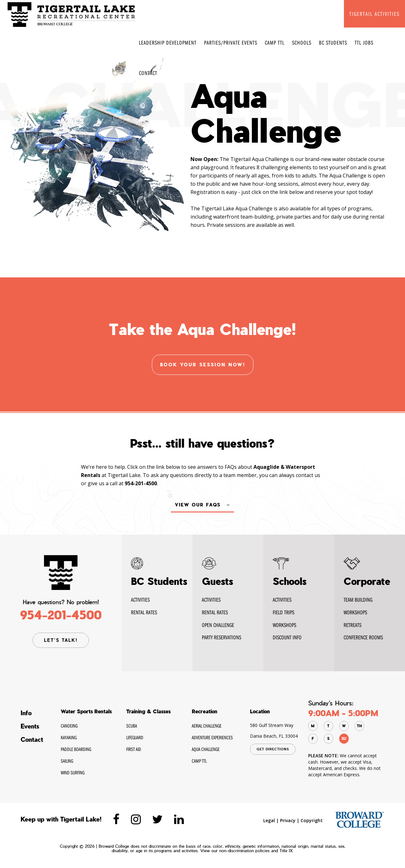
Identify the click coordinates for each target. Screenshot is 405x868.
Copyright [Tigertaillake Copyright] (312, 821)
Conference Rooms (363, 637)
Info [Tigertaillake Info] (26, 713)
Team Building (358, 600)
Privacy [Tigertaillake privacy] (288, 821)
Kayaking (69, 738)
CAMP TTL (275, 43)
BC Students (333, 43)
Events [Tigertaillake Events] (30, 727)
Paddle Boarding (76, 749)
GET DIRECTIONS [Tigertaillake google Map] (273, 749)
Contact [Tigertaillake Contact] (32, 740)
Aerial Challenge (207, 726)
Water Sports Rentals (86, 712)
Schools (302, 43)
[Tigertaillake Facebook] (116, 819)
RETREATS (352, 625)
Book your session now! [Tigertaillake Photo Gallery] (203, 365)
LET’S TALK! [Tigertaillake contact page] (61, 640)
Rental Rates (215, 612)
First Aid (134, 749)
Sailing (67, 761)
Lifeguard (135, 738)
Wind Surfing (73, 773)
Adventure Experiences (212, 738)
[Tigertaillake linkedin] (179, 819)
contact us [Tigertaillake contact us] (308, 497)
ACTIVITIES (282, 600)
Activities (140, 600)
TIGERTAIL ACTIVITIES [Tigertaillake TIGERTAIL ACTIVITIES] (374, 14)
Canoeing (69, 726)
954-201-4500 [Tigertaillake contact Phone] (61, 615)
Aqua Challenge (206, 749)
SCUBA (132, 726)
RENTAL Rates (144, 612)
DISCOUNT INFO (287, 637)
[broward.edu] (360, 820)
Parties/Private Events (231, 43)
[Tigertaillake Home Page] (71, 14)
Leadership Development (168, 43)
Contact (148, 73)
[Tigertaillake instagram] (136, 819)
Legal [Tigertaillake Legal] (269, 821)
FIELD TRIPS (283, 612)
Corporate (367, 581)
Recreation (205, 712)
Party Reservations (221, 637)
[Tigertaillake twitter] (157, 819)
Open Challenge (218, 625)
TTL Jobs (364, 43)
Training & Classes (148, 712)
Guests (218, 581)
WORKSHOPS (284, 625)
